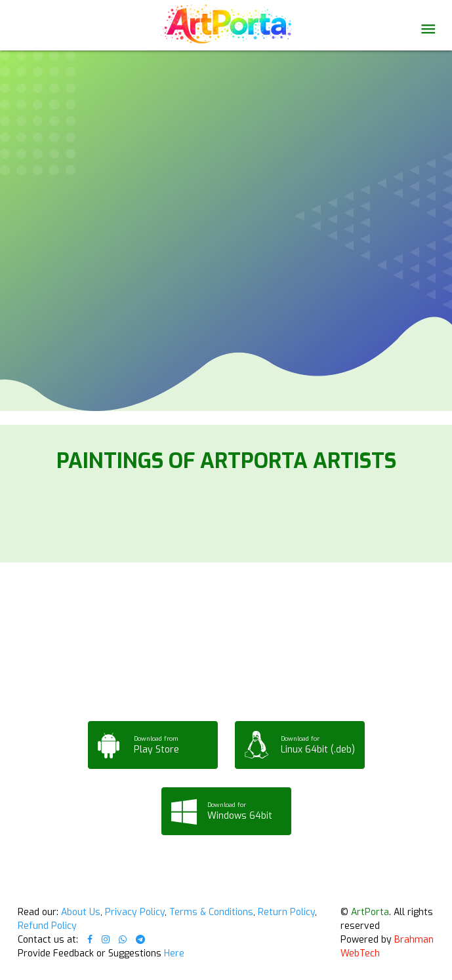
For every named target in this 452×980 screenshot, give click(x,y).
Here (174, 953)
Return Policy (286, 912)
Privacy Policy (135, 912)
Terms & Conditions (211, 912)
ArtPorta (370, 912)
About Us (81, 912)
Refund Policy (47, 926)
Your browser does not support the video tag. (226, 113)
